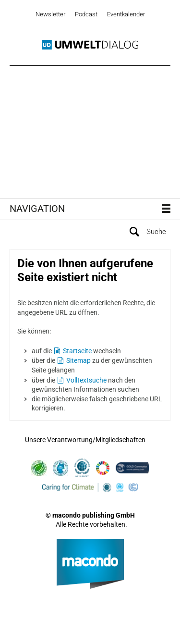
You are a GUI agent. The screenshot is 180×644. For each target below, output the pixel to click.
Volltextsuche (86, 380)
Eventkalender (126, 14)
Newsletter (50, 14)
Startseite (77, 351)
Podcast (86, 14)
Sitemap (78, 360)
